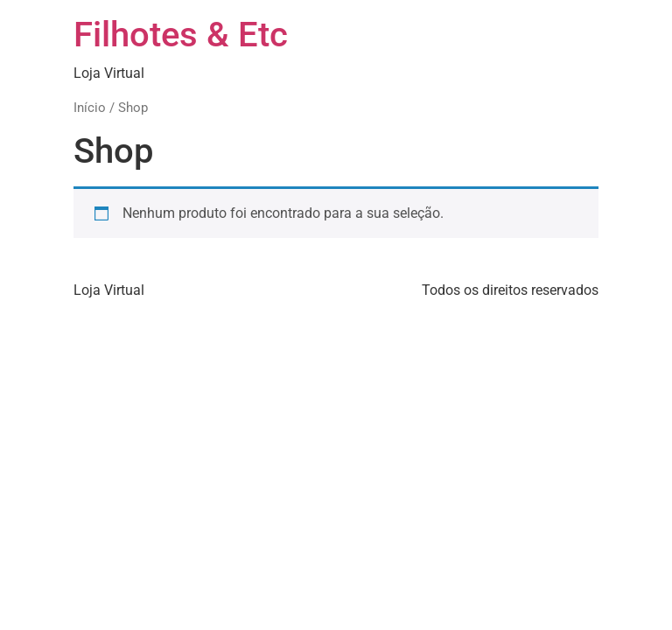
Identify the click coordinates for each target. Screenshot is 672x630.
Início (90, 108)
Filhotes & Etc (181, 35)
